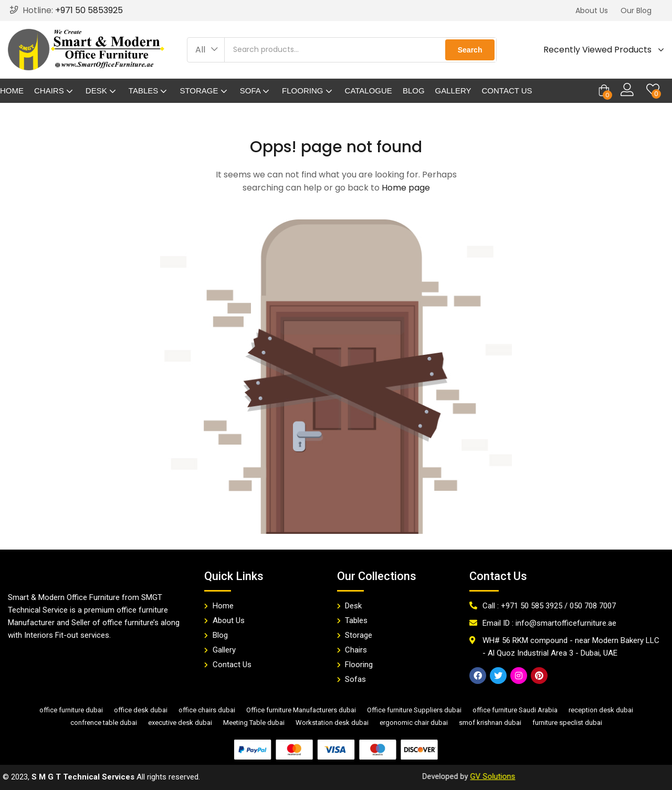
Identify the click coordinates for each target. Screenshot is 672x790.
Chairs (55, 91)
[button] (592, 10)
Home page (406, 188)
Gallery (453, 91)
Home (12, 91)
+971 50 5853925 (89, 10)
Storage (204, 91)
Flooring (308, 91)
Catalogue (369, 91)
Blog (414, 91)
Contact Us (507, 91)
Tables (149, 91)
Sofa (256, 91)
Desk (102, 91)
